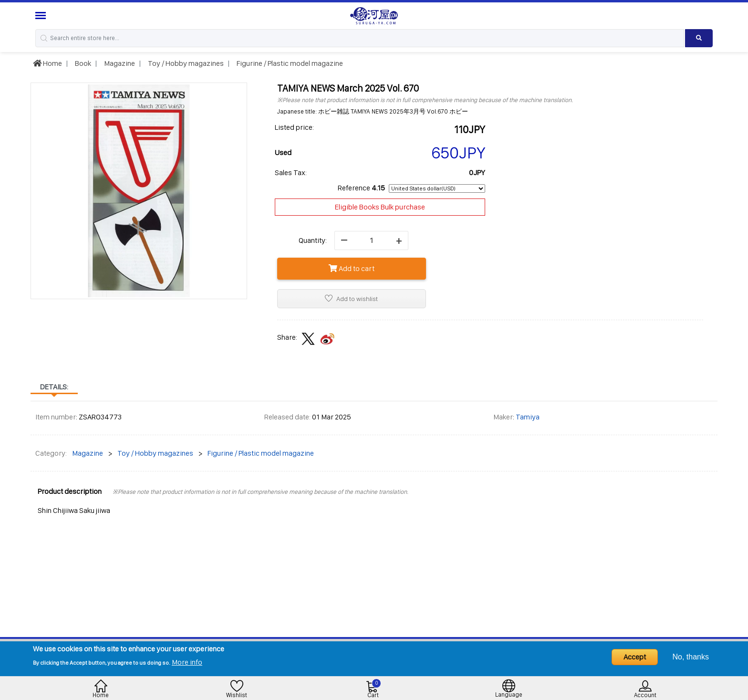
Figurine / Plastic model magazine (289, 63)
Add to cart (352, 268)
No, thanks (691, 657)
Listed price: (294, 127)
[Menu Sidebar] (42, 16)
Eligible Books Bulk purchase (380, 207)
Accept (635, 657)
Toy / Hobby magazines (185, 63)
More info (187, 662)
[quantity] (371, 240)
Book (82, 63)
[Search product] (699, 38)
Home (47, 63)
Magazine (119, 63)
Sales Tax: (291, 172)
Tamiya (528, 417)
